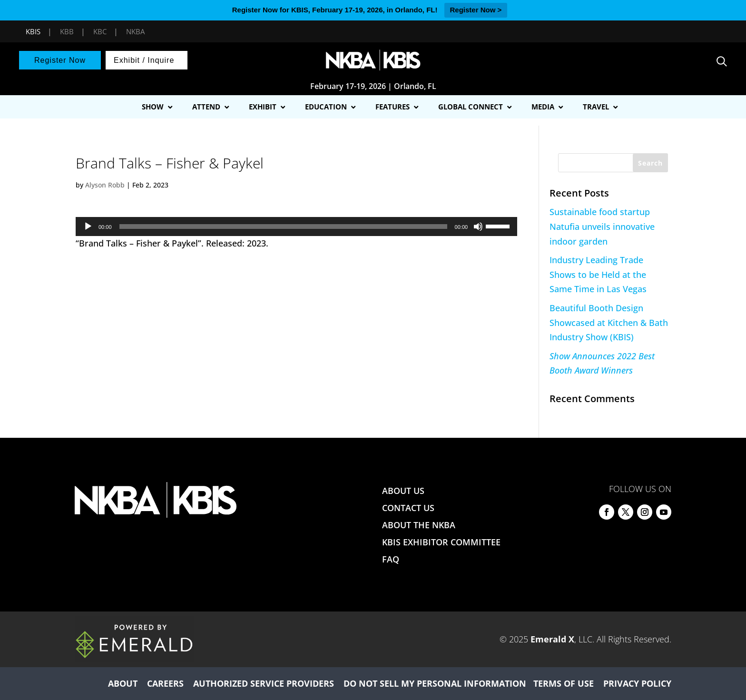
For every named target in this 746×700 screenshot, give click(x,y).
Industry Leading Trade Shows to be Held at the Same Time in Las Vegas (598, 274)
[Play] (88, 227)
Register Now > (476, 10)
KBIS (33, 31)
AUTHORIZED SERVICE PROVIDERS (264, 683)
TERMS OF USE (564, 683)
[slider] (283, 227)
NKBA (135, 31)
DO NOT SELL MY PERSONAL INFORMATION (435, 683)
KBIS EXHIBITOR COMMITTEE (441, 542)
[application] (296, 227)
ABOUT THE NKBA (419, 525)
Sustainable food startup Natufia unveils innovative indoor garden (602, 226)
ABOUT (123, 683)
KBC (100, 31)
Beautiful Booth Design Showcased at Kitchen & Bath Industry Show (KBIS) (609, 322)
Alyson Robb (105, 185)
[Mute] (478, 227)
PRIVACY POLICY (637, 683)
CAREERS (165, 683)
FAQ (391, 559)
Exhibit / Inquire (144, 60)
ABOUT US (403, 491)
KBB (67, 31)
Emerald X (552, 639)
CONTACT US (408, 508)
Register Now (60, 60)
